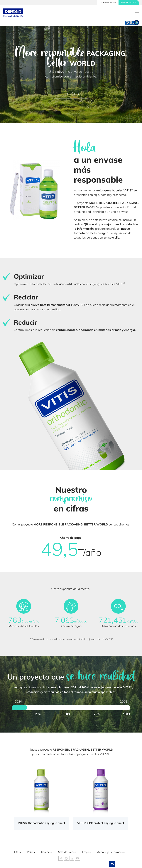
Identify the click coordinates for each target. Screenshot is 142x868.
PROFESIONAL (129, 2)
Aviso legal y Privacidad (111, 851)
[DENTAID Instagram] (66, 858)
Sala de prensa (67, 851)
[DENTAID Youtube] (77, 858)
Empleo (87, 851)
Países (31, 851)
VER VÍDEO (71, 94)
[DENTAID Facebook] (61, 858)
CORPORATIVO (108, 2)
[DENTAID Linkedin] (72, 858)
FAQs (17, 851)
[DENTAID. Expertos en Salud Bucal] (137, 12)
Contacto (47, 851)
